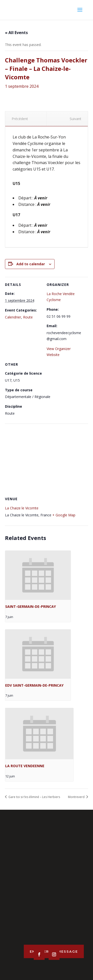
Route (28, 317)
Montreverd (77, 797)
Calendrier (13, 317)
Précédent (18, 119)
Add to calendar (31, 264)
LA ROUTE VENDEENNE (25, 766)
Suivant (77, 119)
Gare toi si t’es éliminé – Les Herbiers (34, 797)
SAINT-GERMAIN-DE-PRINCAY (31, 606)
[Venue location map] (46, 460)
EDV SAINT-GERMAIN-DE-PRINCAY (34, 685)
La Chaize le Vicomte (22, 508)
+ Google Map (64, 515)
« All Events (16, 33)
